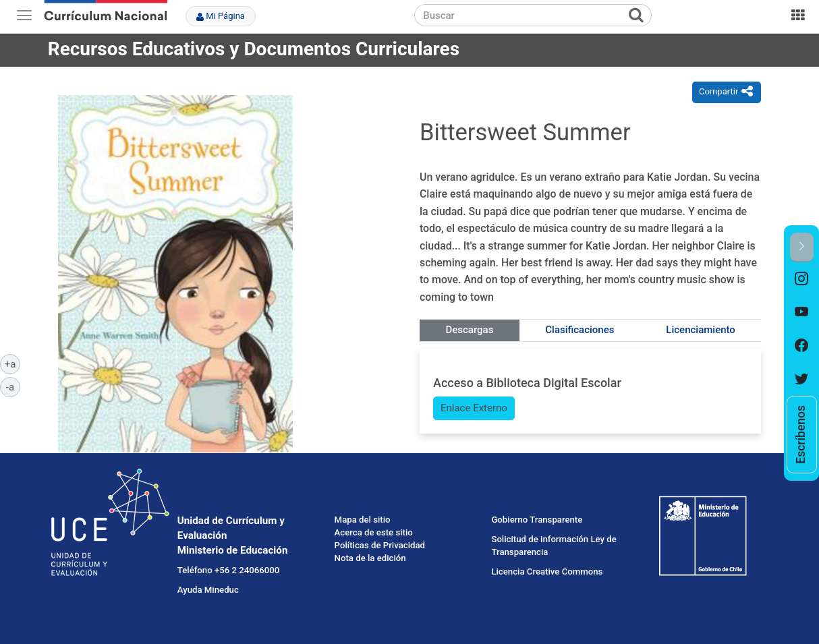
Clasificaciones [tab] (580, 330)
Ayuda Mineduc (208, 590)
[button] (802, 247)
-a (13, 386)
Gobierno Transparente (537, 520)
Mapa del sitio (363, 520)
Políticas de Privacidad (380, 545)
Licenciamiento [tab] (700, 330)
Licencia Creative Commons (547, 572)
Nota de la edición (370, 558)
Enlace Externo (474, 408)
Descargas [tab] (469, 330)
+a (12, 363)
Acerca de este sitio (374, 532)
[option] (802, 279)
